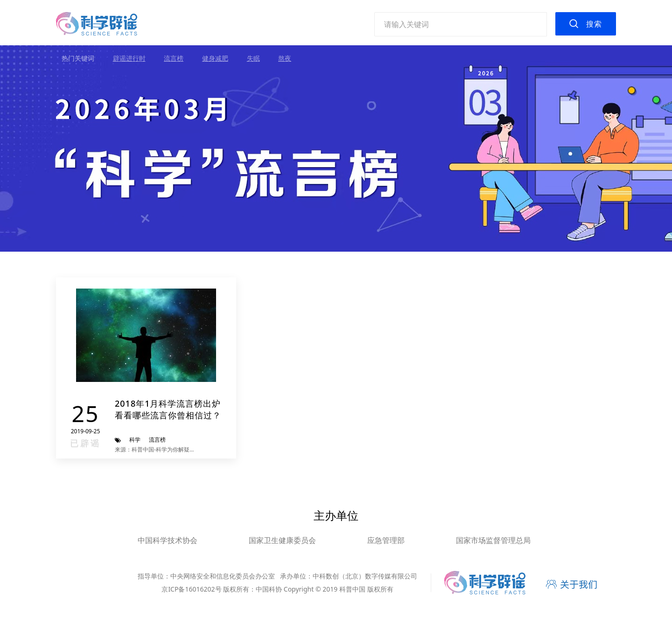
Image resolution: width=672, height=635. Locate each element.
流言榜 (174, 58)
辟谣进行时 (129, 58)
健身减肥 (215, 58)
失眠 (253, 58)
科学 (135, 440)
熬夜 (285, 58)
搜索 (594, 24)
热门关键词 (78, 58)
